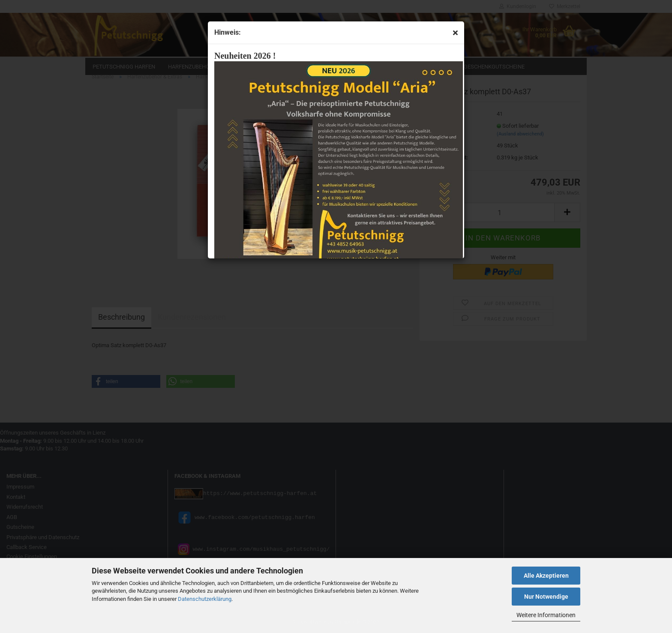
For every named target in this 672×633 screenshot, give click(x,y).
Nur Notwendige (546, 597)
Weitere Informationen (546, 615)
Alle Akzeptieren (546, 576)
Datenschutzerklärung (205, 599)
